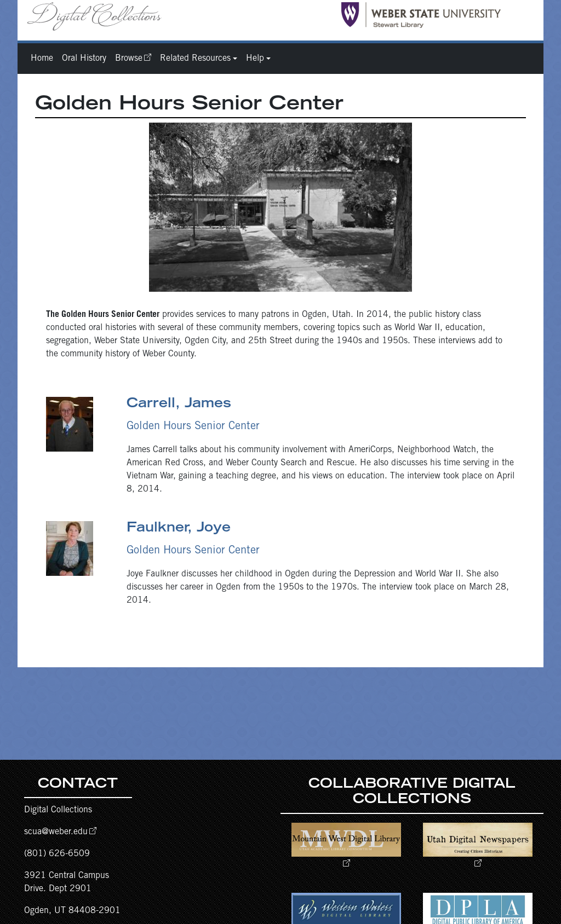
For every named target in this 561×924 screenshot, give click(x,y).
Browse (129, 59)
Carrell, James (179, 405)
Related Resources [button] (195, 59)
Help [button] (255, 59)
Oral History (84, 59)
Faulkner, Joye (179, 529)
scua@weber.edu (56, 832)
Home (42, 59)
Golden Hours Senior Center (193, 427)
